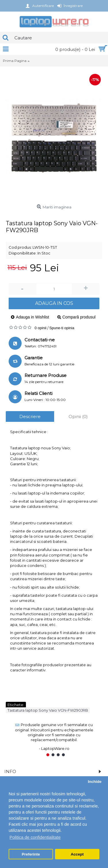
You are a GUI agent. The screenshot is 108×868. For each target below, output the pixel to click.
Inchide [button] (95, 782)
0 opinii (40, 328)
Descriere (30, 416)
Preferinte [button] (31, 854)
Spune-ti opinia (62, 328)
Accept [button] (77, 854)
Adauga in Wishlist (32, 317)
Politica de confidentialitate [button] (35, 837)
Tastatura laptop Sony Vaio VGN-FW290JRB (48, 710)
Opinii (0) (78, 416)
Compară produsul (79, 317)
